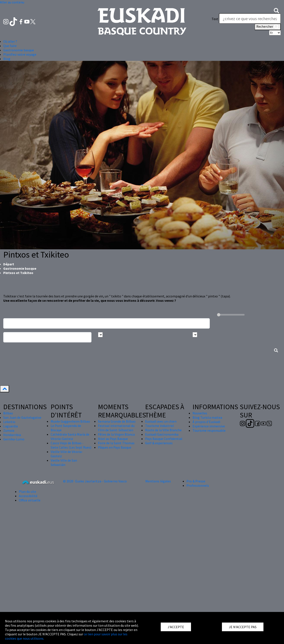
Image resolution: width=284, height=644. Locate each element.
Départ (9, 264)
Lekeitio (9, 422)
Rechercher (268, 27)
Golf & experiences (159, 443)
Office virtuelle (30, 500)
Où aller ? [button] (10, 41)
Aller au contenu (12, 2)
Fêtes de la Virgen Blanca (116, 434)
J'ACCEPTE (176, 627)
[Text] (250, 18)
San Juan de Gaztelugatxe (22, 417)
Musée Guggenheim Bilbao (70, 421)
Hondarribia (12, 435)
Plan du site (27, 492)
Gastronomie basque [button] (19, 50)
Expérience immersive (209, 426)
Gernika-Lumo (14, 439)
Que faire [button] (10, 46)
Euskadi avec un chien (161, 421)
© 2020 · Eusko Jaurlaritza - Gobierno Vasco (95, 481)
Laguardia (10, 426)
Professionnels (198, 485)
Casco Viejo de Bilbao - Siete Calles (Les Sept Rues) (71, 445)
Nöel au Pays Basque (113, 439)
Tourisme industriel (160, 426)
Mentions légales (158, 481)
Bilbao (8, 413)
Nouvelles (200, 413)
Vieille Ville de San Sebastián (64, 462)
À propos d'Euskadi (206, 422)
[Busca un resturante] (107, 323)
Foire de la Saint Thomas (116, 443)
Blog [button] (7, 59)
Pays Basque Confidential (164, 439)
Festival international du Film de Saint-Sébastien (116, 428)
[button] (276, 10)
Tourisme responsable (209, 430)
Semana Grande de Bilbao (117, 421)
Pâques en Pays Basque (115, 447)
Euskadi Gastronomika (162, 434)
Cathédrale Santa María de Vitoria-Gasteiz (70, 436)
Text (215, 19)
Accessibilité (28, 496)
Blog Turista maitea (207, 417)
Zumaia (9, 430)
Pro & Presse (196, 481)
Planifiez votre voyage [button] (20, 54)
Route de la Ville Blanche (163, 430)
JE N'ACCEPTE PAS (243, 627)
